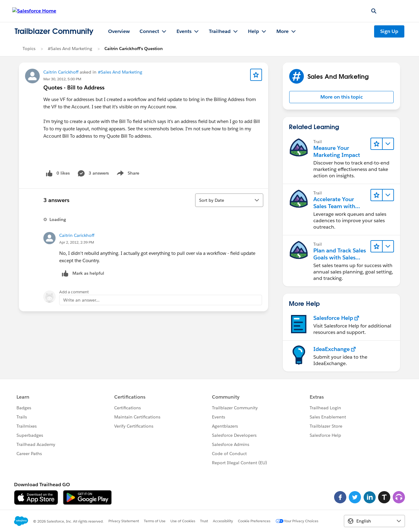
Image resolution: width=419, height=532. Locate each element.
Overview (119, 31)
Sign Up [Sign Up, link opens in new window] (389, 31)
